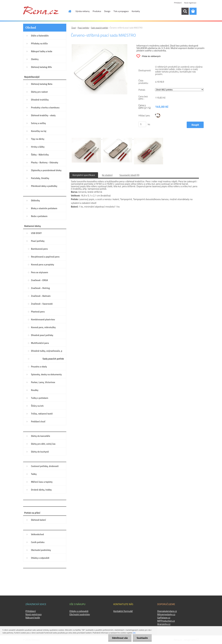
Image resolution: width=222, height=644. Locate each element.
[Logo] (41, 10)
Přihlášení (178, 3)
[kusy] (142, 124)
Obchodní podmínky (80, 614)
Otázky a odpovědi (79, 611)
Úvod (74, 28)
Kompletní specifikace (84, 175)
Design (107, 11)
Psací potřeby (83, 28)
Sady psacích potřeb (100, 28)
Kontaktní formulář (123, 611)
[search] (185, 11)
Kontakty (136, 11)
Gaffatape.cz (164, 618)
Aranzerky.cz (164, 624)
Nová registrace (190, 3)
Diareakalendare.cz (167, 611)
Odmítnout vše (120, 638)
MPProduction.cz (166, 621)
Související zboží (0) (129, 175)
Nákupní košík (33, 618)
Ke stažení (107, 175)
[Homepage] (68, 11)
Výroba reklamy (83, 11)
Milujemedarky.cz (166, 614)
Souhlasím (142, 638)
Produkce (97, 11)
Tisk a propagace (121, 11)
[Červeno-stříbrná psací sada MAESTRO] (100, 45)
